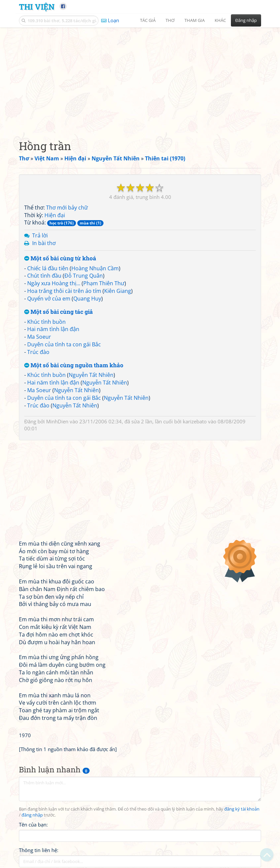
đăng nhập (32, 815)
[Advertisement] (140, 78)
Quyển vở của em (49, 299)
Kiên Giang (118, 291)
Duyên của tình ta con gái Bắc (64, 344)
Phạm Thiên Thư (104, 283)
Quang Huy (87, 299)
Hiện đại (55, 215)
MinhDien (57, 421)
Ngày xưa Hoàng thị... (54, 283)
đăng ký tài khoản (242, 809)
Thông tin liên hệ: (39, 850)
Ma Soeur (39, 337)
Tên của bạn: (33, 825)
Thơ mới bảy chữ (67, 208)
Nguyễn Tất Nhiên (91, 375)
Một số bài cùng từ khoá (60, 259)
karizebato (195, 421)
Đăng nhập (246, 20)
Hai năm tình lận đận (53, 329)
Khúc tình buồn (46, 322)
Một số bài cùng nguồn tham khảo (74, 365)
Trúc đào (38, 352)
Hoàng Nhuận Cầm (95, 268)
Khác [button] (220, 20)
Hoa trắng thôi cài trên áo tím (64, 291)
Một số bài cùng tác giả (59, 312)
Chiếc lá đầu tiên (48, 268)
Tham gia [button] (195, 20)
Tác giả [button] (148, 20)
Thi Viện (37, 6)
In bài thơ (44, 243)
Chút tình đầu (44, 276)
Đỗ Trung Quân (84, 276)
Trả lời (40, 235)
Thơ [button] (170, 20)
